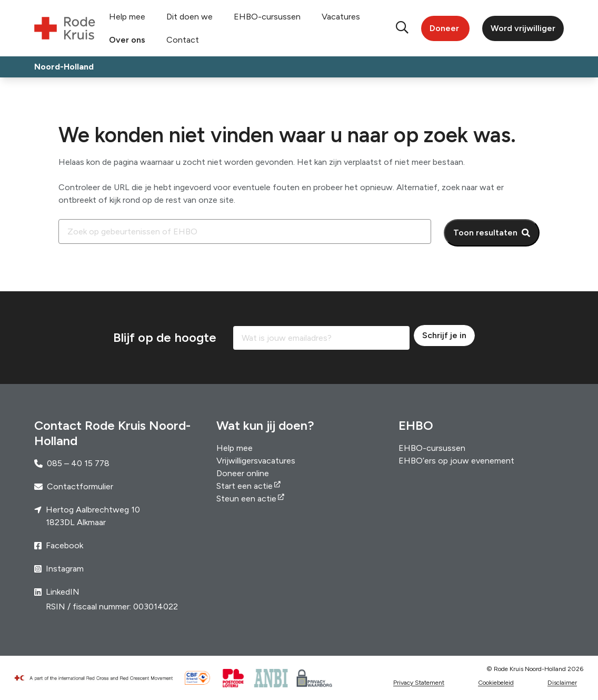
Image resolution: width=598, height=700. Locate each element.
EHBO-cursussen (267, 17)
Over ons (127, 40)
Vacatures (341, 17)
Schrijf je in (444, 335)
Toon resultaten (485, 233)
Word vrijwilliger (523, 28)
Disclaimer (562, 683)
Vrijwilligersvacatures (256, 461)
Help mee (127, 17)
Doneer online (243, 473)
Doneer (444, 28)
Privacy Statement (419, 683)
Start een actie (245, 486)
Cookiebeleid (496, 683)
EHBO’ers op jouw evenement (456, 461)
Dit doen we (190, 17)
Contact (183, 40)
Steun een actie (246, 499)
